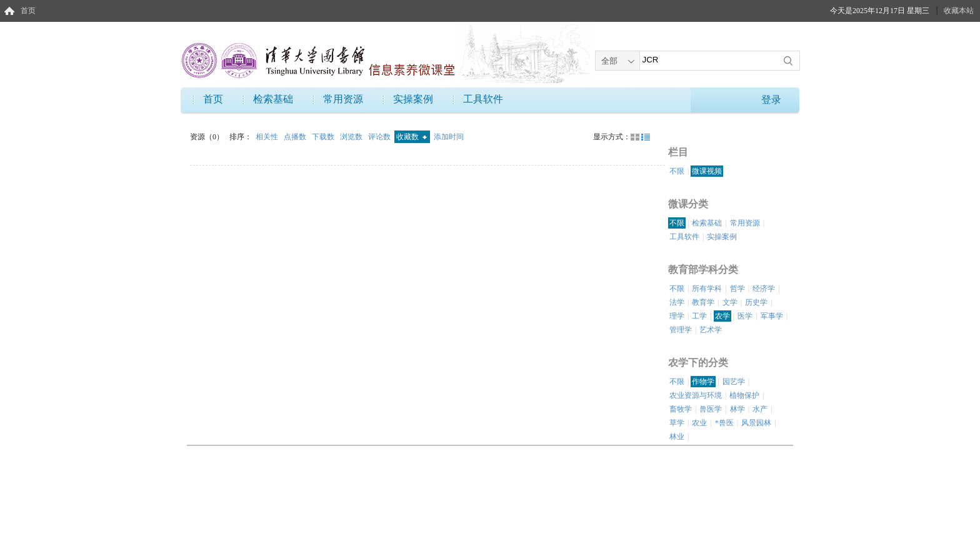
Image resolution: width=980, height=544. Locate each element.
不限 (677, 171)
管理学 (681, 330)
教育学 (703, 302)
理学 (677, 316)
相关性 (268, 137)
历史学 (756, 302)
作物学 (703, 382)
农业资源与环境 (696, 395)
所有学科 (707, 289)
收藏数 (412, 137)
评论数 (380, 137)
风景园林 (756, 423)
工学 (699, 316)
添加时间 (449, 137)
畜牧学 (681, 409)
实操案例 (413, 99)
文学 (730, 302)
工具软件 (483, 99)
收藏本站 (959, 11)
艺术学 (711, 330)
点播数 (296, 137)
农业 (699, 423)
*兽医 (724, 423)
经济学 (764, 289)
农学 (722, 316)
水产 (760, 409)
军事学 (772, 316)
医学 (745, 316)
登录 (771, 100)
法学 (677, 302)
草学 (677, 423)
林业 (677, 437)
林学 (737, 409)
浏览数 (352, 137)
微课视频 (707, 171)
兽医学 (711, 409)
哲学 (737, 289)
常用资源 (343, 99)
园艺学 (734, 382)
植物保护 (744, 395)
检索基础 (273, 99)
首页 (28, 11)
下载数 (324, 137)
